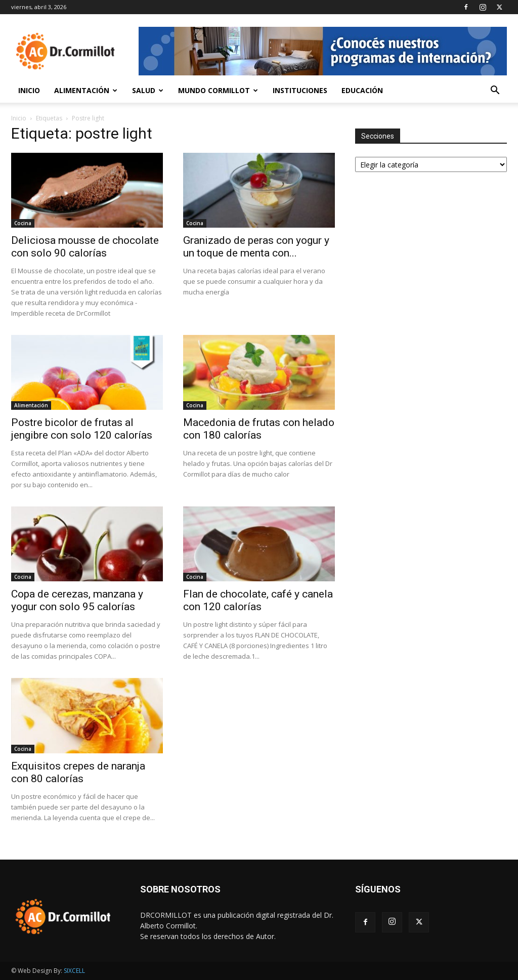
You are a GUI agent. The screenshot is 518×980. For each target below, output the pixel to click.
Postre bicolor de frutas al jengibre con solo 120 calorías (82, 429)
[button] (495, 91)
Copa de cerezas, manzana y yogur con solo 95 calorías (77, 600)
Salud (148, 90)
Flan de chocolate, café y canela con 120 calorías (258, 600)
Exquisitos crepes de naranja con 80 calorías (78, 772)
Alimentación (86, 90)
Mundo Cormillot (218, 90)
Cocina (23, 223)
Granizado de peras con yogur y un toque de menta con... (256, 247)
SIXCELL (74, 971)
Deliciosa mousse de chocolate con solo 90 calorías (85, 247)
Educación (362, 90)
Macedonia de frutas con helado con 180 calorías (259, 429)
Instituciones (300, 90)
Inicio (29, 90)
